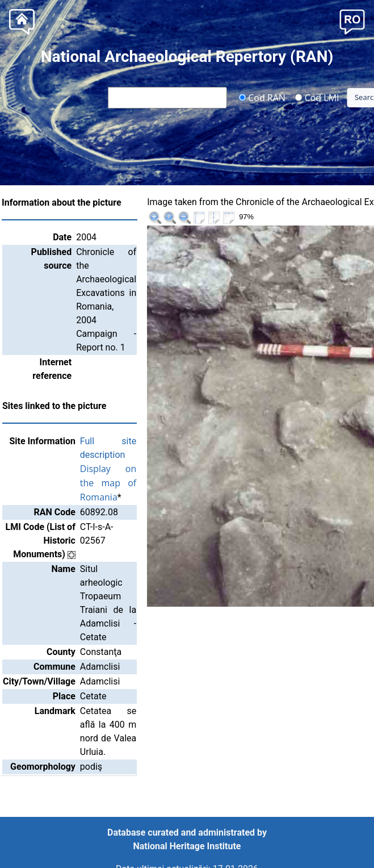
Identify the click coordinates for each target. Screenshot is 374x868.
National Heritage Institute (187, 846)
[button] (352, 21)
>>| (358, 204)
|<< (284, 204)
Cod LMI (317, 97)
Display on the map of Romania (138, 469)
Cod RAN (262, 97)
